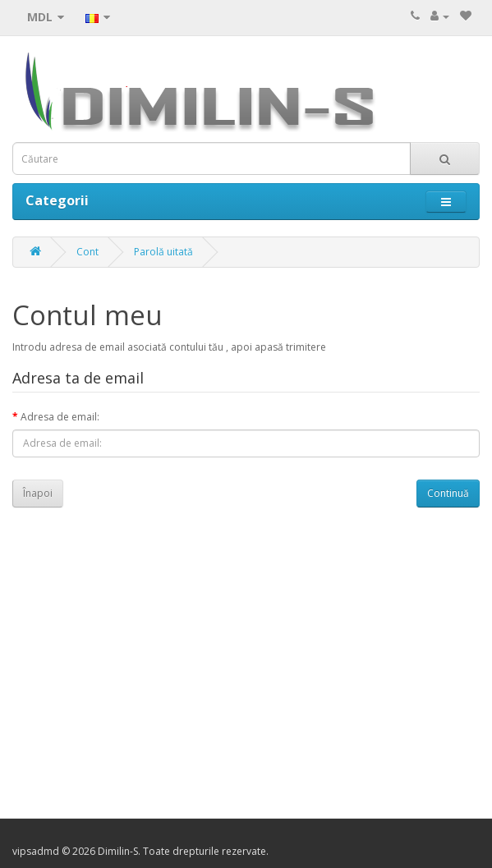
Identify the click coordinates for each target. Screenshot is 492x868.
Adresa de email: (60, 417)
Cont (87, 252)
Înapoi (38, 493)
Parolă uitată (163, 252)
